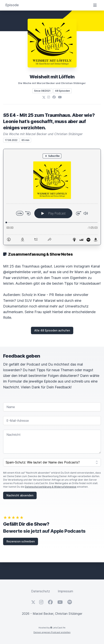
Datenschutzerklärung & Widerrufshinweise (51, 487)
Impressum (65, 591)
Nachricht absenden (20, 495)
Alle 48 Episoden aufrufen (52, 330)
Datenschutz (41, 591)
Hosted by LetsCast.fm (52, 628)
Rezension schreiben (21, 541)
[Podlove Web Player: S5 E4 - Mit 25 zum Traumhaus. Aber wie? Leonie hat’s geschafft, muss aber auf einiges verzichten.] (52, 197)
